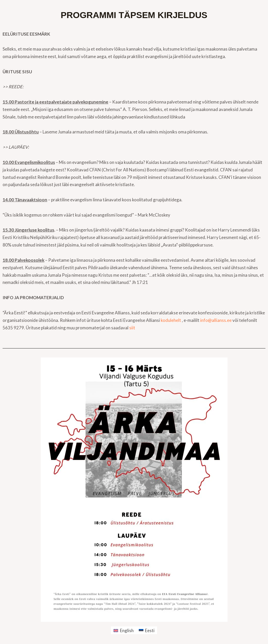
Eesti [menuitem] (150, 630)
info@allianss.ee (216, 320)
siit (132, 328)
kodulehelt (171, 320)
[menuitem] (124, 630)
